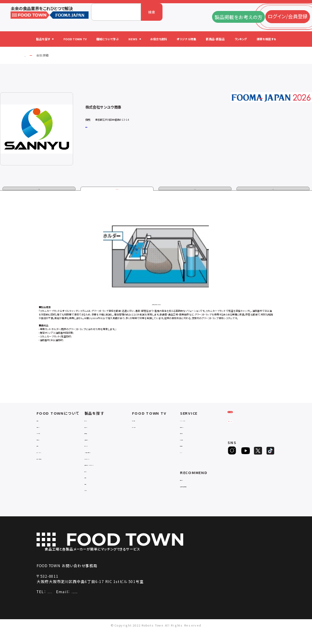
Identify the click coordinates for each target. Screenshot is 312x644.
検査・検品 (93, 490)
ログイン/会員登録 (247, 426)
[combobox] (116, 12)
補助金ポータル (192, 488)
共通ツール (93, 483)
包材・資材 (93, 496)
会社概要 (44, 428)
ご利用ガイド (47, 434)
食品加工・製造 (96, 441)
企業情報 (39, 190)
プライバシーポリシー (53, 460)
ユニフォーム (94, 502)
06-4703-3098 (61, 605)
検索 (152, 12)
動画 (273, 190)
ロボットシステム (97, 454)
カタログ (195, 190)
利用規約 (44, 454)
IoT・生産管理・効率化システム (108, 460)
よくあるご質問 (48, 441)
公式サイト (90, 126)
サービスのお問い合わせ (56, 466)
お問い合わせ (47, 447)
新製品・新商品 (192, 454)
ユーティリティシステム (102, 466)
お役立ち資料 (191, 441)
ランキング (188, 460)
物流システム (95, 428)
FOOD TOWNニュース (197, 428)
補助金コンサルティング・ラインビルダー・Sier (107, 475)
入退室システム (96, 434)
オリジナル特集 (192, 447)
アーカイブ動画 (144, 434)
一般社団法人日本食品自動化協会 (203, 496)
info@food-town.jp (113, 605)
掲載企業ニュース (193, 434)
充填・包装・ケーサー (101, 447)
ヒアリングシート (247, 442)
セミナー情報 (143, 428)
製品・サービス (117, 190)
